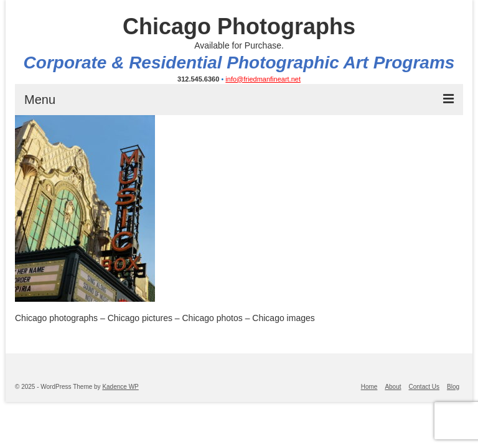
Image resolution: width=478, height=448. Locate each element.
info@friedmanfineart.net (263, 79)
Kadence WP (120, 387)
